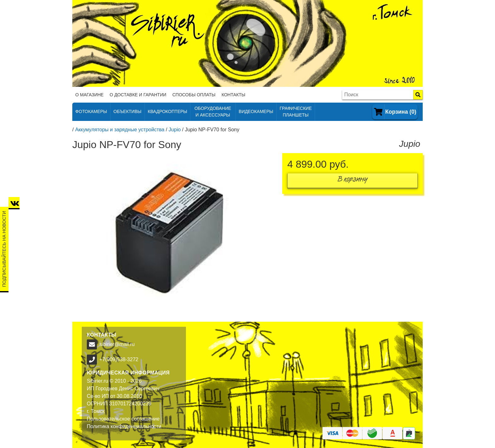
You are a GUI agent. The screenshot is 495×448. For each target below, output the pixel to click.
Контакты (234, 95)
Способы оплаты (194, 95)
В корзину (353, 180)
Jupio (175, 130)
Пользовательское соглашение (123, 419)
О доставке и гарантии (138, 95)
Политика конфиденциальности (124, 426)
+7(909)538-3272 (119, 359)
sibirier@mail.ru (117, 344)
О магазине (90, 95)
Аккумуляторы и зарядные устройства (120, 130)
